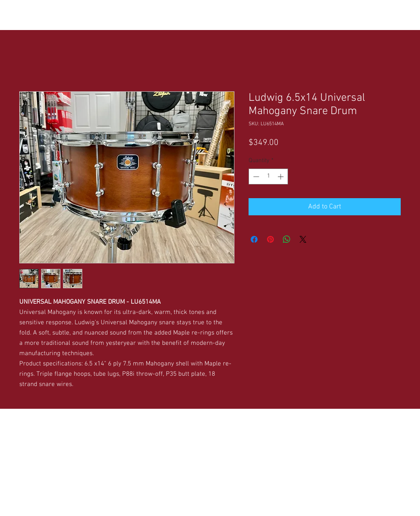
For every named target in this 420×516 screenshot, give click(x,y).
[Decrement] (255, 177)
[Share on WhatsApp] (287, 239)
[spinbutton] (268, 177)
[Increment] (281, 177)
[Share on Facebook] (254, 239)
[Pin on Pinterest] (270, 239)
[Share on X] (303, 239)
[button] (85, 13)
